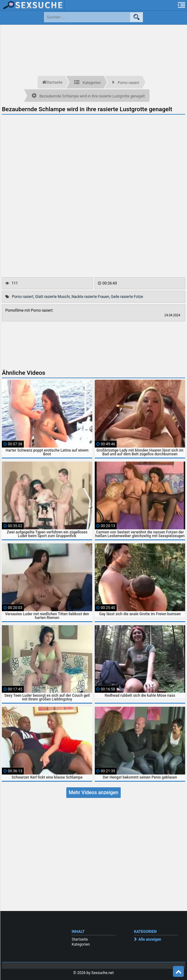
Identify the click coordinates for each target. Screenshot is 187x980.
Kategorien (81, 944)
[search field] (87, 17)
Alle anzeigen (150, 939)
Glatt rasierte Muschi (52, 297)
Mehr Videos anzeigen (93, 792)
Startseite (80, 939)
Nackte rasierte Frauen (91, 297)
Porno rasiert (23, 297)
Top (179, 972)
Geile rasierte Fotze (127, 297)
